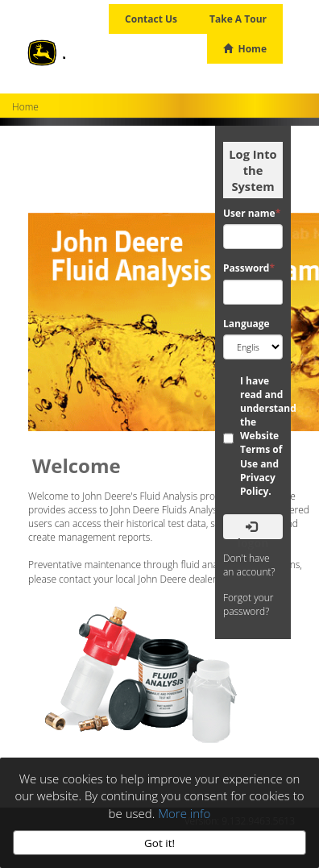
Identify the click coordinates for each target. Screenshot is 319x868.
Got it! (159, 843)
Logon (253, 530)
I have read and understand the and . (267, 436)
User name (252, 213)
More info (184, 813)
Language (246, 324)
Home (245, 49)
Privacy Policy (258, 484)
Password (249, 268)
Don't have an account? (249, 565)
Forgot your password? (248, 604)
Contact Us (151, 19)
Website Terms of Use (261, 449)
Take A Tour (238, 19)
